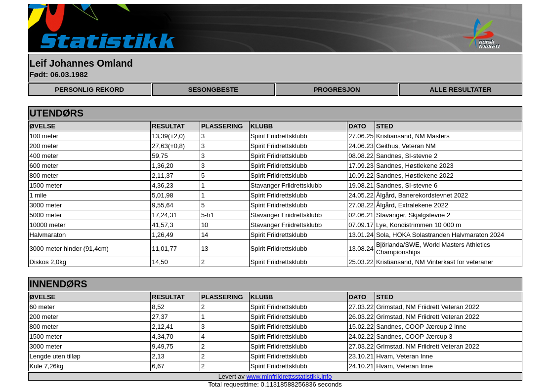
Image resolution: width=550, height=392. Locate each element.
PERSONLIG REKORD (89, 90)
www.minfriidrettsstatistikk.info (289, 376)
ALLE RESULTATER (460, 90)
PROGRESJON (337, 90)
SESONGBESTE (213, 90)
